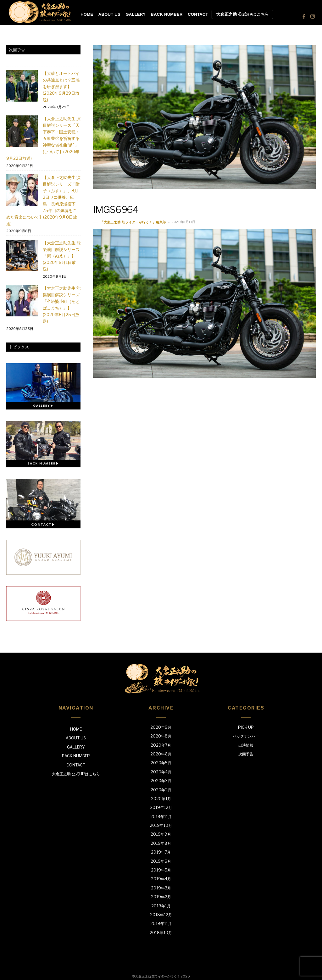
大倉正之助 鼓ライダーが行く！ (158, 976)
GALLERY (135, 14)
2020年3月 (161, 781)
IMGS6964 (116, 209)
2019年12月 (161, 807)
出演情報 (246, 745)
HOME (87, 14)
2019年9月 (161, 834)
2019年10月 (161, 825)
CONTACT (198, 14)
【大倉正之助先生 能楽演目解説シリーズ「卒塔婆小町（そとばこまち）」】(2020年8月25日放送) (62, 305)
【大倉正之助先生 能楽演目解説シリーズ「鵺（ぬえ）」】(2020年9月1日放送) (62, 256)
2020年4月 (161, 772)
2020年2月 (161, 790)
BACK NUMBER (167, 14)
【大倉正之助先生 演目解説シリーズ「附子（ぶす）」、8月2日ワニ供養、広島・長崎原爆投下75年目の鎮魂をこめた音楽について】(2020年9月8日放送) (43, 200)
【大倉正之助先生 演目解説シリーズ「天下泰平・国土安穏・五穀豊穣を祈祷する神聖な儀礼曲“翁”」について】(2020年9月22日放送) (43, 138)
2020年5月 (161, 763)
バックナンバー (246, 736)
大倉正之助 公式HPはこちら (242, 14)
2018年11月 (161, 924)
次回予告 (246, 754)
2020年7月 (161, 745)
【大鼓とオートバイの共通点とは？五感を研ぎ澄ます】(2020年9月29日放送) (61, 86)
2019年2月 (161, 897)
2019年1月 (161, 906)
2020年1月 (161, 799)
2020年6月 (161, 754)
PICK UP (246, 727)
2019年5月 (161, 870)
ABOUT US (109, 14)
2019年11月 (161, 817)
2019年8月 (161, 843)
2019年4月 (161, 879)
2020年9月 (161, 727)
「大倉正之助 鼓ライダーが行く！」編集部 (133, 222)
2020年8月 (161, 736)
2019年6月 (161, 861)
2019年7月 (161, 852)
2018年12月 (161, 915)
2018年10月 (161, 933)
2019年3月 (161, 888)
